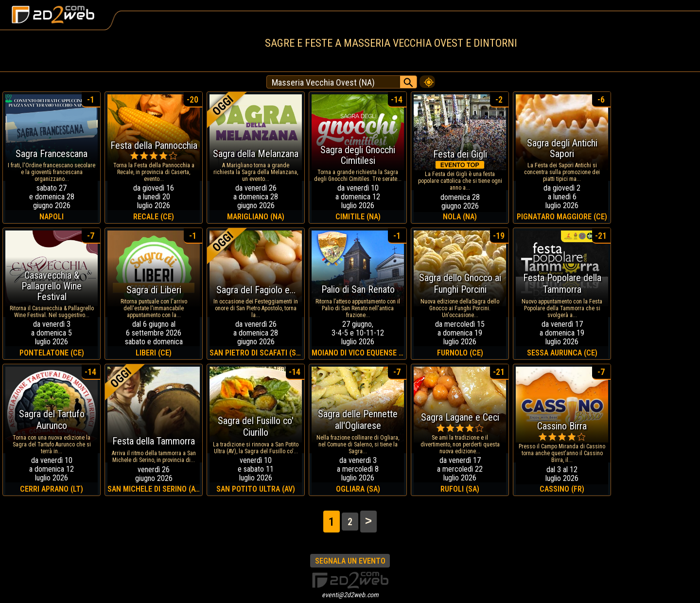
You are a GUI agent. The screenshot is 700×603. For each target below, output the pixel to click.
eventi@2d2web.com (350, 595)
